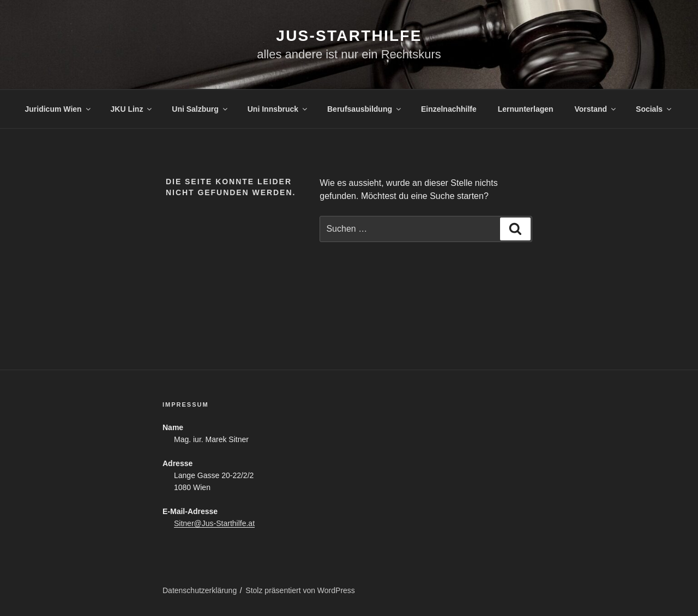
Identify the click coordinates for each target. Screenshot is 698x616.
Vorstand (596, 109)
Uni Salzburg (200, 109)
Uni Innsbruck (278, 109)
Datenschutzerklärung (200, 590)
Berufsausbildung (365, 109)
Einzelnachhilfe (449, 109)
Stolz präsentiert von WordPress (300, 590)
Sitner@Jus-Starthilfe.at (214, 523)
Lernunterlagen (526, 109)
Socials (654, 109)
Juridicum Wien (59, 109)
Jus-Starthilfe (349, 36)
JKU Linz (132, 109)
